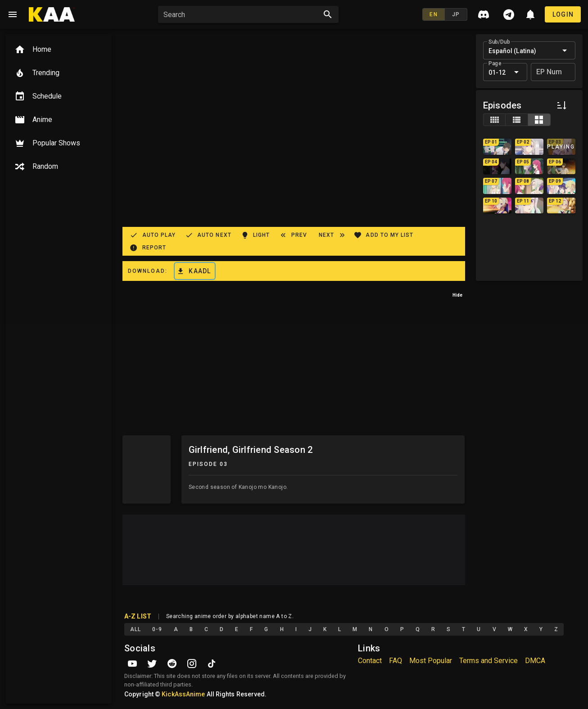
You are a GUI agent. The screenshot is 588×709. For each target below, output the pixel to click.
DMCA (535, 661)
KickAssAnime (183, 694)
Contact (370, 661)
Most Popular (431, 661)
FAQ (396, 661)
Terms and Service (488, 661)
